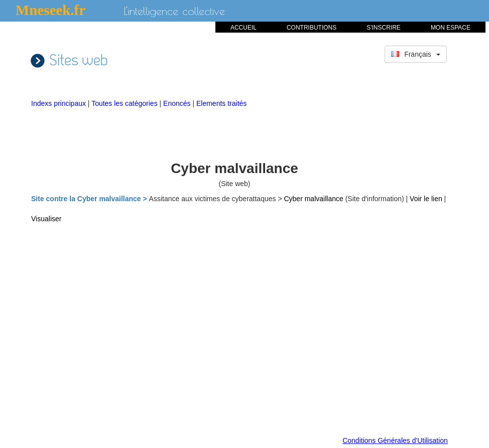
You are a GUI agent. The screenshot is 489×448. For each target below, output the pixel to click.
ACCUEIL (243, 28)
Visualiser (46, 219)
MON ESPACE (451, 28)
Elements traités (221, 103)
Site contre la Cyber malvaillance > (90, 199)
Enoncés (178, 103)
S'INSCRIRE (384, 28)
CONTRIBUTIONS (312, 28)
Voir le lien (427, 199)
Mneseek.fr (50, 10)
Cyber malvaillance (314, 199)
